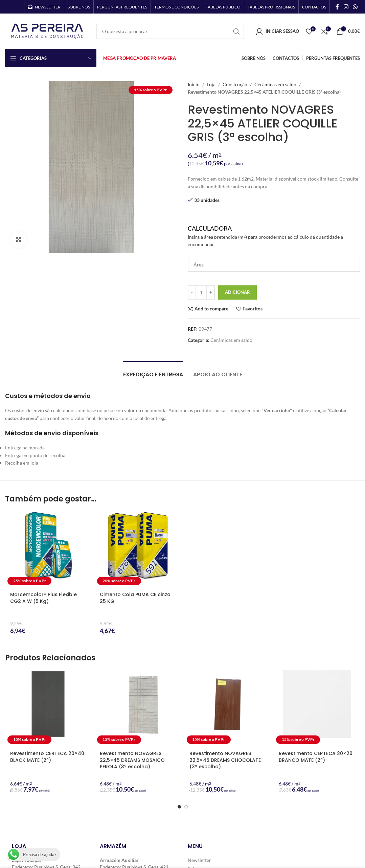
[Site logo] (47, 31)
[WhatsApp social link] (355, 7)
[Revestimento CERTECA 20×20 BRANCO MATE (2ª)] (317, 708)
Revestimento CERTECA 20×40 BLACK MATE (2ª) (47, 757)
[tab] (153, 371)
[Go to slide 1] (179, 807)
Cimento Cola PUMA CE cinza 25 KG (135, 598)
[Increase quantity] (211, 292)
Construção (235, 84)
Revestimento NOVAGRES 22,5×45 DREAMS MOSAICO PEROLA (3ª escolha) (132, 760)
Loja (211, 84)
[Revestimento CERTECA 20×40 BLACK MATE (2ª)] (48, 708)
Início (194, 84)
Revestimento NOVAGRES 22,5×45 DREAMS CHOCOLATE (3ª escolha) (225, 760)
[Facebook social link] (337, 7)
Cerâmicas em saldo (275, 84)
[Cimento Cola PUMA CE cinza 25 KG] (138, 549)
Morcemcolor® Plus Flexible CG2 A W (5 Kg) (43, 598)
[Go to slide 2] (186, 807)
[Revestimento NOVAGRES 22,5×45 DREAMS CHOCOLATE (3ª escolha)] (227, 708)
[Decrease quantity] (192, 292)
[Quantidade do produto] (201, 292)
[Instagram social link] (346, 7)
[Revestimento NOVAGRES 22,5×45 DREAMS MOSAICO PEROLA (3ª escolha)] (138, 708)
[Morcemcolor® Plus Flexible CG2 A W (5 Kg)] (48, 549)
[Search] (170, 31)
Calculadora (274, 237)
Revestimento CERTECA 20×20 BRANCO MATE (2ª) (316, 757)
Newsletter (199, 860)
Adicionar (237, 292)
